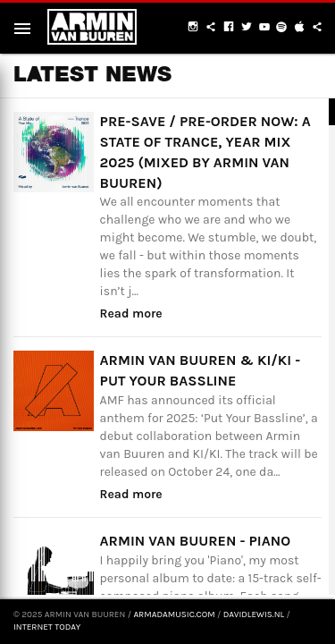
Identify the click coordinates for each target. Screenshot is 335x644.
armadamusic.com (174, 614)
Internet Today (47, 627)
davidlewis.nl (254, 614)
